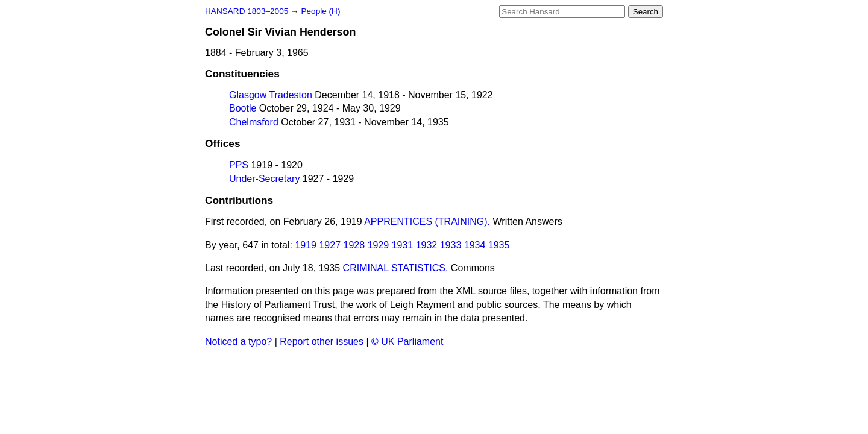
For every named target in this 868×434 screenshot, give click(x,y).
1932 (427, 245)
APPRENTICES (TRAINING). (427, 222)
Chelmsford (254, 122)
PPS (239, 165)
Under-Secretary (264, 179)
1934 (475, 245)
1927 (330, 245)
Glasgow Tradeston (271, 95)
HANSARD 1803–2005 (247, 11)
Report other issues (322, 341)
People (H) (320, 11)
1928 (354, 245)
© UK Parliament (407, 341)
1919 (306, 245)
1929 (379, 245)
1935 (499, 245)
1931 (403, 245)
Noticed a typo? (238, 341)
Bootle (243, 108)
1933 (451, 245)
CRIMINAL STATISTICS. (396, 268)
